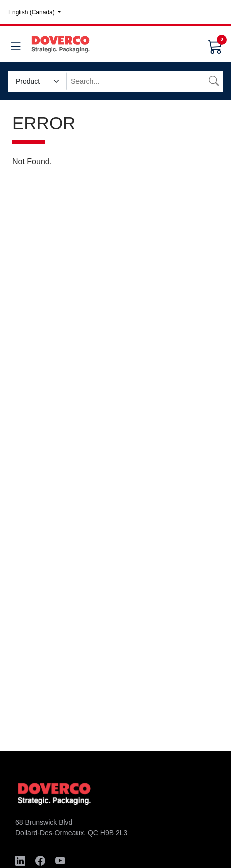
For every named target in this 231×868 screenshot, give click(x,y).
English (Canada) (32, 12)
